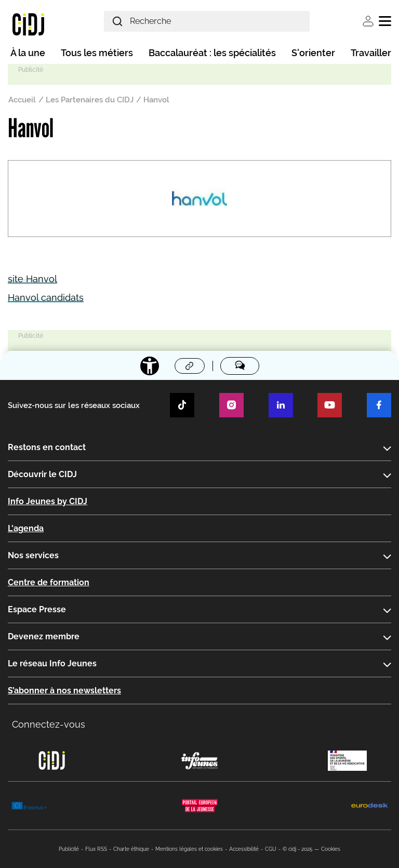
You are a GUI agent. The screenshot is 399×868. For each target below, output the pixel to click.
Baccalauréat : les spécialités (212, 53)
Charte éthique (131, 849)
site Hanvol (32, 279)
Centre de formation (49, 582)
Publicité (69, 849)
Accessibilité (244, 849)
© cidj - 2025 (297, 849)
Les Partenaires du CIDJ (90, 100)
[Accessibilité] (150, 366)
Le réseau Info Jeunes (52, 663)
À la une (28, 53)
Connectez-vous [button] (49, 724)
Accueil (22, 100)
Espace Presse (37, 609)
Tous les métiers (97, 53)
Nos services (33, 555)
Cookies (331, 849)
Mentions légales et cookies (189, 849)
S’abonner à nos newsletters (64, 691)
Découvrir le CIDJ (42, 474)
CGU (271, 849)
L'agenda (26, 528)
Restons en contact (47, 447)
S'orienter (313, 53)
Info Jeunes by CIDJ (48, 501)
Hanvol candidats (46, 298)
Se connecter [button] (368, 21)
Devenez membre (44, 636)
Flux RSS (96, 849)
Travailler (371, 53)
